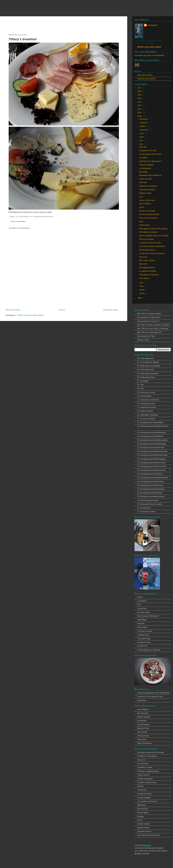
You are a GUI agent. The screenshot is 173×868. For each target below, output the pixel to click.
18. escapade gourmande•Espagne (152, 459)
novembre (144, 123)
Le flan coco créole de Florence (152, 253)
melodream (142, 700)
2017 (140, 88)
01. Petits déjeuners (23, 217)
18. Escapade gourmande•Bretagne (152, 444)
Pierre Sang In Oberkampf (148, 616)
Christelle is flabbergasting (148, 771)
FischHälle (143, 172)
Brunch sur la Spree (147, 211)
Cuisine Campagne (145, 779)
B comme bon (143, 764)
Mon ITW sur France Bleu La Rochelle (153, 329)
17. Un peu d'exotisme (146, 419)
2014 (140, 98)
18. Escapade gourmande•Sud (150, 493)
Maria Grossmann (145, 743)
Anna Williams (143, 709)
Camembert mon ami (148, 150)
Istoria (142, 207)
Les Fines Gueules (145, 631)
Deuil (141, 221)
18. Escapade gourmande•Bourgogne (153, 440)
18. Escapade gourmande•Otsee (42, 217)
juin (141, 140)
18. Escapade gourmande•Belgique (152, 432)
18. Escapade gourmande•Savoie (151, 489)
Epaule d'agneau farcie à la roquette (154, 236)
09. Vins (141, 388)
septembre (144, 130)
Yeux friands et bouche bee (148, 835)
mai (141, 144)
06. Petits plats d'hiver (146, 377)
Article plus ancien (111, 310)
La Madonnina (143, 635)
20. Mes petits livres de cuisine (150, 504)
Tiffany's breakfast (23, 39)
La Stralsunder (145, 168)
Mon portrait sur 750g (146, 336)
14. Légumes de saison (147, 407)
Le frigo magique (144, 798)
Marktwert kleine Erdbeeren (150, 175)
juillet (142, 137)
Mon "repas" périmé (147, 260)
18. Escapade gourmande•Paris (150, 485)
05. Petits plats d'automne (148, 373)
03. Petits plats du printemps (149, 366)
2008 (140, 298)
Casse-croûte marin (147, 200)
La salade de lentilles (148, 271)
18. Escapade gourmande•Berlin (150, 436)
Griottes (140, 786)
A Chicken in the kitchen (147, 756)
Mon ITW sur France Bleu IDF (149, 332)
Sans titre (143, 147)
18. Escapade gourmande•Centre (151, 448)
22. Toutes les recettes (146, 512)
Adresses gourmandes (146, 79)
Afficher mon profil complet (149, 47)
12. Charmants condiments (148, 400)
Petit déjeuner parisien (148, 232)
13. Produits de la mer (146, 404)
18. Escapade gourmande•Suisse (151, 496)
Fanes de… (144, 257)
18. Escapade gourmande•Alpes (150, 422)
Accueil (62, 310)
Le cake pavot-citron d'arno (150, 154)
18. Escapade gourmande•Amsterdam (153, 426)
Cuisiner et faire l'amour (147, 782)
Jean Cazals (142, 732)
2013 (140, 102)
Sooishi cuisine (143, 828)
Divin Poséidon (145, 204)
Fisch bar (143, 182)
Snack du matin (145, 179)
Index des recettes (145, 75)
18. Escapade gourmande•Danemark (152, 455)
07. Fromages (143, 381)
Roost (140, 820)
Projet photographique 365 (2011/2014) (153, 693)
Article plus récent (13, 310)
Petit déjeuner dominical (149, 275)
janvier (143, 293)
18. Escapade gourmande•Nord (150, 474)
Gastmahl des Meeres (148, 186)
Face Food (142, 739)
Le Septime (142, 601)
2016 (140, 91)
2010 (140, 113)
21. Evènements (144, 508)
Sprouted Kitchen (144, 831)
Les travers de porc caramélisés (152, 246)
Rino (139, 605)
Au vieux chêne (143, 612)
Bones (140, 597)
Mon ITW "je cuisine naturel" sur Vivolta (153, 325)
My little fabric (143, 812)
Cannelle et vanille (145, 767)
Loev (141, 197)
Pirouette (141, 623)
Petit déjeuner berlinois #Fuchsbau (153, 229)
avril (142, 283)
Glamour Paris (143, 340)
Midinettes (141, 805)
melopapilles (13, 9)
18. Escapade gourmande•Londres (151, 470)
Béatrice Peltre (143, 728)
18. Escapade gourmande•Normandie (153, 478)
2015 (140, 95)
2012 (140, 105)
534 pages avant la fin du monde (151, 752)
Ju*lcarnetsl (142, 790)
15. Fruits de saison (145, 411)
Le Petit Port (142, 646)
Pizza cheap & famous (148, 218)
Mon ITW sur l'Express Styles (149, 314)
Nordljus (141, 816)
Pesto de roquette (146, 239)
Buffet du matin (145, 193)
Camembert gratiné (147, 190)
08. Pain (141, 385)
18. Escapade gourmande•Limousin (152, 466)
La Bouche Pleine (144, 794)
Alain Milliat (142, 620)
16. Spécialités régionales (148, 415)
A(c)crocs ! (142, 760)
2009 (140, 116)
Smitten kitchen (143, 824)
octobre (143, 126)
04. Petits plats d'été (145, 370)
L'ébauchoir (142, 609)
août (142, 133)
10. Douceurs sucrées (146, 392)
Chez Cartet (142, 627)
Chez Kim (143, 264)
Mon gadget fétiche (147, 267)
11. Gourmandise (144, 396)
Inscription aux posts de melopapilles (150, 55)
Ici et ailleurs (144, 278)
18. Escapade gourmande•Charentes (152, 451)
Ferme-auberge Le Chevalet (149, 650)
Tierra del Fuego (144, 639)
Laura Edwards (143, 724)
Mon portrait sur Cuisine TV (148, 321)
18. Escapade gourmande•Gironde (151, 463)
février (142, 290)
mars (142, 286)
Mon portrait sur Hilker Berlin (149, 317)
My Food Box (143, 809)
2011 (140, 109)
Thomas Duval (143, 736)
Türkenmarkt (144, 225)
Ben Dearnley (143, 713)
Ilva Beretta (142, 721)
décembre (144, 119)
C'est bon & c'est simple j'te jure (150, 696)
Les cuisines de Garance (147, 801)
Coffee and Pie (143, 775)
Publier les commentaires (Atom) (30, 315)
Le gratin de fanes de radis (150, 243)
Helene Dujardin (144, 717)
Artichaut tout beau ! (147, 250)
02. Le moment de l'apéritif (148, 362)
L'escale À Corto (144, 642)
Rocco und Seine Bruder (149, 214)
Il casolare (143, 158)
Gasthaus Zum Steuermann (150, 161)
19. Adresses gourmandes (148, 500)
